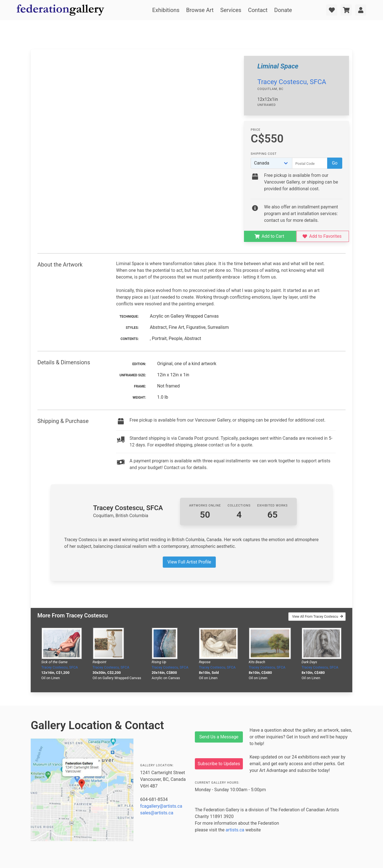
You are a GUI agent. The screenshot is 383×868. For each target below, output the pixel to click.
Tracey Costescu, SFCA (292, 82)
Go (335, 163)
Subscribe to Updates (219, 764)
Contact (258, 10)
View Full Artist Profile (189, 562)
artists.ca (235, 830)
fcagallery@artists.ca (161, 806)
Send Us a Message (219, 737)
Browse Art (200, 10)
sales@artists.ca (157, 813)
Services (231, 10)
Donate (283, 10)
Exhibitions (166, 10)
